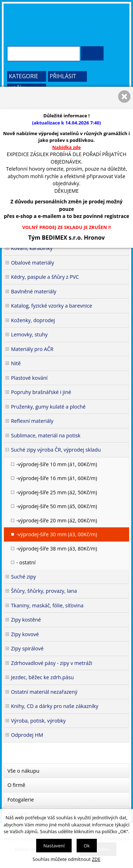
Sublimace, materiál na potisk (46, 435)
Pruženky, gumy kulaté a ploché (48, 407)
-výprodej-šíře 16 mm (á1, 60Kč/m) (57, 478)
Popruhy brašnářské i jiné (41, 392)
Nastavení (54, 846)
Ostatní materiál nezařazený (44, 692)
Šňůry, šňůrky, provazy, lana (44, 591)
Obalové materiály (32, 263)
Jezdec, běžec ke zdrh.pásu (42, 677)
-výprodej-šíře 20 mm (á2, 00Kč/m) (57, 520)
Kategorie (24, 76)
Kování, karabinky (32, 248)
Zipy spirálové (27, 648)
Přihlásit (63, 76)
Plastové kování (29, 378)
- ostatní (26, 562)
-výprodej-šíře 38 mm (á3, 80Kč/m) (57, 549)
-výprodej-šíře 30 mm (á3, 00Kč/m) (57, 534)
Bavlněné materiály (34, 291)
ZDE (96, 859)
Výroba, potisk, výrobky (38, 721)
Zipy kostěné (26, 620)
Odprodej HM (27, 735)
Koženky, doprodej (33, 320)
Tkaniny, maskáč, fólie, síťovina (47, 605)
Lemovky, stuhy (29, 334)
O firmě (16, 785)
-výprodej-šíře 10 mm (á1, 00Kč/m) (57, 464)
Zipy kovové (25, 634)
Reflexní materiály (32, 421)
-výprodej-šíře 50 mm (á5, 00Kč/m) (57, 506)
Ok (87, 846)
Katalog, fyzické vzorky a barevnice (52, 306)
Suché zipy (23, 577)
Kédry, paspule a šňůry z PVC (45, 277)
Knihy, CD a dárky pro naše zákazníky (55, 706)
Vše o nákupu (23, 771)
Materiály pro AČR (32, 349)
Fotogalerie (21, 800)
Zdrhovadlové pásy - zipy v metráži (52, 663)
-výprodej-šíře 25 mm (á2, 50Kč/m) (57, 492)
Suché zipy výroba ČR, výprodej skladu (56, 450)
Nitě (16, 363)
